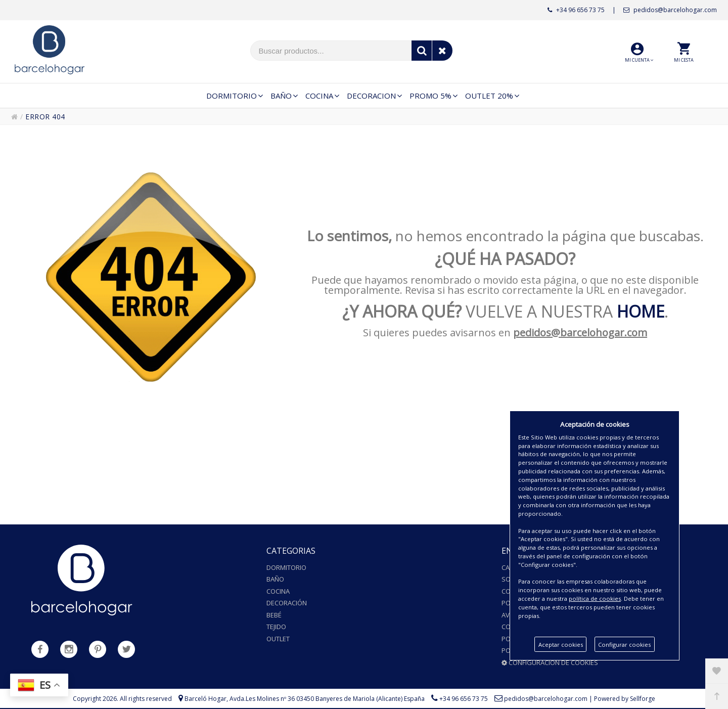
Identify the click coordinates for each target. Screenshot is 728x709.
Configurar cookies (624, 645)
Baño (275, 579)
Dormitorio (286, 567)
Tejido (276, 627)
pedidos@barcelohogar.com (670, 10)
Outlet (278, 639)
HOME (641, 311)
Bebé (274, 615)
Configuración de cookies (550, 662)
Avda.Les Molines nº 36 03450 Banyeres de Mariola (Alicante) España (327, 699)
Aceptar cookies (561, 645)
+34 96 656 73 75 (576, 10)
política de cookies (595, 599)
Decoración (287, 603)
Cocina (278, 591)
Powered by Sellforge (625, 699)
